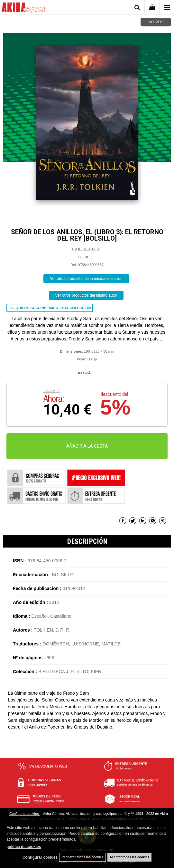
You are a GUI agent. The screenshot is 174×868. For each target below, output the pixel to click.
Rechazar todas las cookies (82, 857)
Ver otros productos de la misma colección (86, 279)
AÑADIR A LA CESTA (87, 446)
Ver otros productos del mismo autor (86, 295)
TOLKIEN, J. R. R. (86, 249)
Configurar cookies (25, 814)
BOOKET (86, 257)
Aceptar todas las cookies (129, 857)
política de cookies (24, 847)
